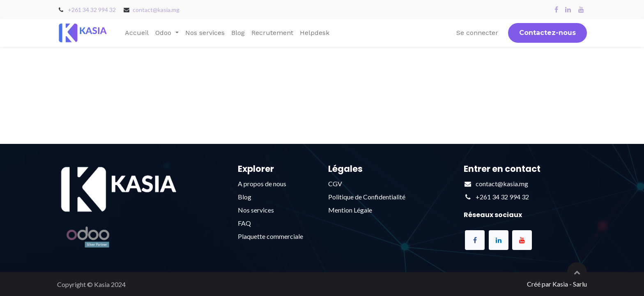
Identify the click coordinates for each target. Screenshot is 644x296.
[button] (577, 272)
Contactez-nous (547, 33)
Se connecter (477, 33)
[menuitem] (137, 33)
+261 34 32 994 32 (92, 10)
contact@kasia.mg (156, 10)
